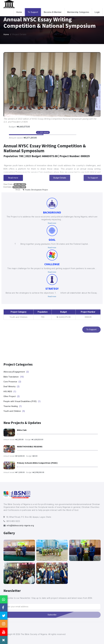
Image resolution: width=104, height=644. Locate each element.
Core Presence (12, 382)
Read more (13, 178)
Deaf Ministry (12, 387)
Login (97, 12)
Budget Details (60, 178)
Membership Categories (78, 12)
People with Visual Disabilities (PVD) (22, 401)
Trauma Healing (13, 406)
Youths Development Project (37, 190)
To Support (33, 12)
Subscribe (52, 615)
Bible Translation (14, 377)
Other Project (12, 396)
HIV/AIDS (10, 392)
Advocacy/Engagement (16, 372)
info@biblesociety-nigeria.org (20, 526)
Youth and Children (14, 411)
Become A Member (53, 12)
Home (19, 12)
